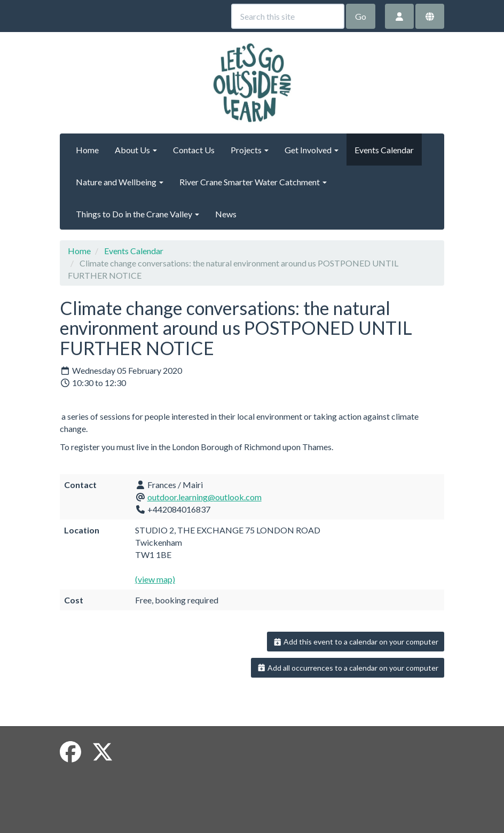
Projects (250, 150)
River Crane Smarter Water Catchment (253, 182)
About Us (136, 150)
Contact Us (194, 150)
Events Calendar (384, 150)
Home (87, 150)
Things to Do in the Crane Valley (137, 214)
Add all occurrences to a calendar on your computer (348, 668)
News (226, 214)
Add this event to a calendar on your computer (356, 642)
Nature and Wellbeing (120, 182)
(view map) (155, 579)
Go (361, 16)
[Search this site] (288, 16)
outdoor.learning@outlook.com (204, 497)
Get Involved (312, 150)
